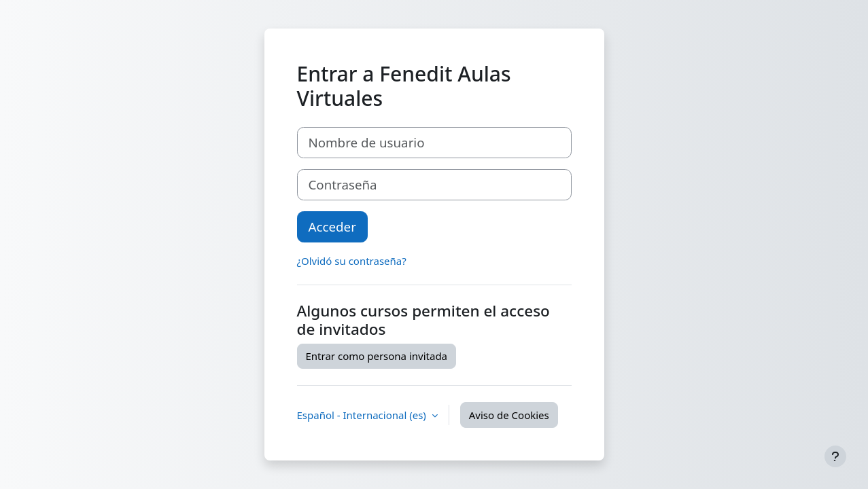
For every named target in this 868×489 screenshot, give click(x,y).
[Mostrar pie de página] (835, 456)
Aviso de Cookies (509, 415)
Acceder (332, 227)
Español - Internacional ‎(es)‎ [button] (363, 415)
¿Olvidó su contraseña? (352, 261)
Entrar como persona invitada (377, 356)
